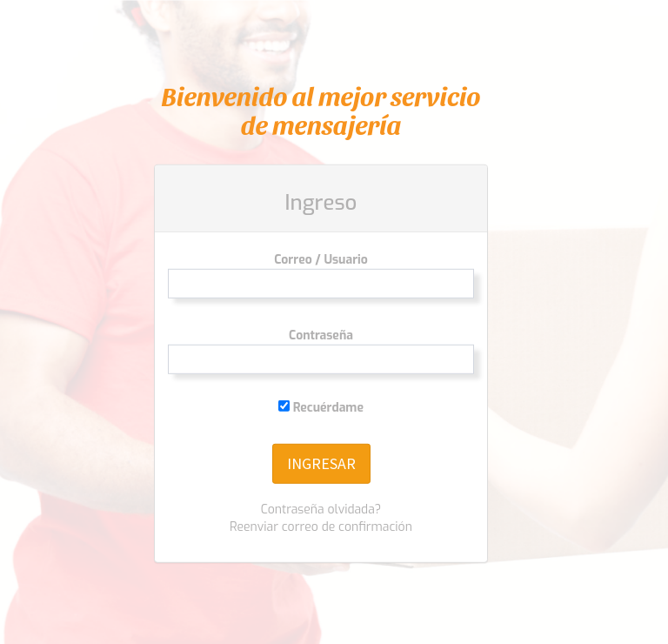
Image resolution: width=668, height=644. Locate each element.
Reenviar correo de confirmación (321, 527)
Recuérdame (321, 408)
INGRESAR (321, 463)
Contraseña (321, 335)
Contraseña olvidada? (321, 510)
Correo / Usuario (321, 260)
